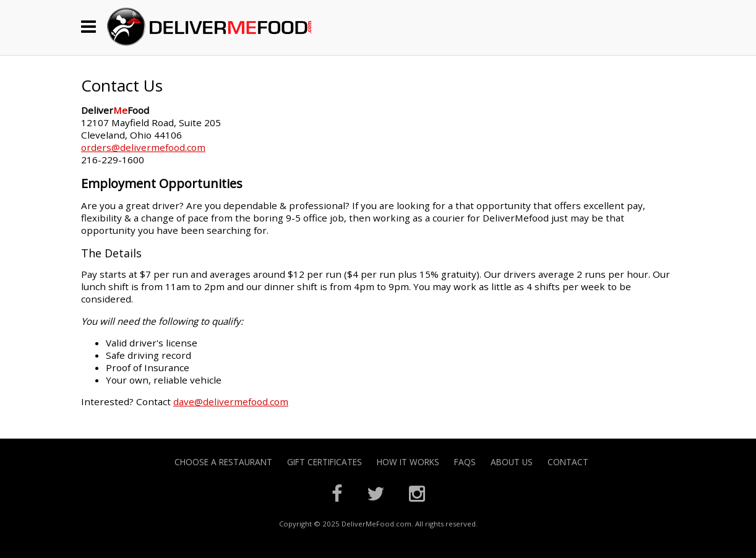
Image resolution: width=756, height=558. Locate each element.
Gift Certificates (324, 462)
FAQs (465, 462)
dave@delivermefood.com (231, 401)
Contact (568, 462)
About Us (512, 462)
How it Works (408, 462)
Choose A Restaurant (223, 462)
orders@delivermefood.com (143, 147)
